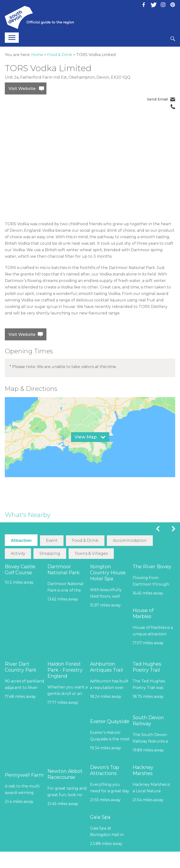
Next (174, 529)
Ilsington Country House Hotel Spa (108, 573)
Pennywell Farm (24, 775)
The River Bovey (152, 567)
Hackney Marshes (143, 770)
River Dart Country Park (21, 667)
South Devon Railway (148, 721)
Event (52, 540)
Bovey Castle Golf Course (20, 570)
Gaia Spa (100, 817)
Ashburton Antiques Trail (106, 667)
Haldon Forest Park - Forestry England (65, 670)
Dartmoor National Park (64, 570)
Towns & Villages (91, 553)
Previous (158, 529)
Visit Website (22, 88)
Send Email (157, 99)
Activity (18, 553)
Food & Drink (60, 55)
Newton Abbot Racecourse (65, 774)
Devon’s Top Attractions (105, 770)
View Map (86, 437)
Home (37, 55)
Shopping (50, 553)
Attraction (21, 540)
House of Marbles (143, 613)
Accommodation (130, 540)
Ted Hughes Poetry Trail (147, 667)
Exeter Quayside (110, 721)
